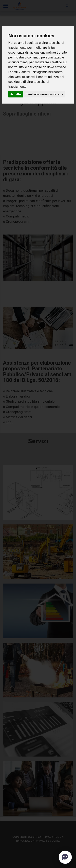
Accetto (16, 94)
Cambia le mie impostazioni (44, 94)
